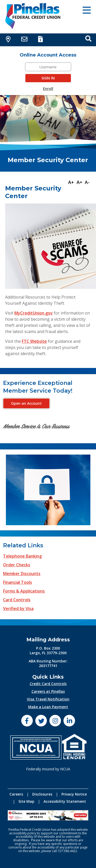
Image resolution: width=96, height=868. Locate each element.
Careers (16, 794)
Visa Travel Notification (48, 699)
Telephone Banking (22, 556)
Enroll (48, 89)
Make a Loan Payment (48, 707)
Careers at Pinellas (48, 691)
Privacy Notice (74, 794)
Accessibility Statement (65, 801)
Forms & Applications (24, 591)
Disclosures (42, 794)
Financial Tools (18, 582)
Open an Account (26, 403)
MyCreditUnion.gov (34, 313)
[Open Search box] (88, 39)
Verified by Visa (18, 608)
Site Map (26, 801)
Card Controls (17, 600)
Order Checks (17, 565)
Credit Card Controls (48, 684)
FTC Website (34, 341)
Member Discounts (22, 574)
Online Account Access (48, 55)
